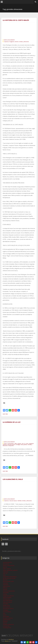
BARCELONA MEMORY (9, 40)
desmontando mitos (8, 581)
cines (27, 444)
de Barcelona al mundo (9, 578)
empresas (6, 42)
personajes (6, 616)
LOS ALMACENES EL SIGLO (13, 479)
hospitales (6, 593)
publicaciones (7, 620)
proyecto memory (8, 618)
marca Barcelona (8, 601)
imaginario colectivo (14, 42)
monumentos (7, 607)
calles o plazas (18, 444)
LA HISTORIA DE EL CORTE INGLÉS (16, 20)
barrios (5, 567)
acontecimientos (7, 562)
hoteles (5, 594)
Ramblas (20, 501)
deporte (5, 580)
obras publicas (24, 445)
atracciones (6, 564)
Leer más (5, 414)
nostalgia (18, 445)
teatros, (5, 623)
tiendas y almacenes (24, 42)
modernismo (6, 605)
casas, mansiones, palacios (10, 570)
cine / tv (24, 444)
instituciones (6, 599)
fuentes (5, 589)
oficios (5, 615)
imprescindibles (7, 597)
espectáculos (6, 586)
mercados (6, 604)
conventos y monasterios (10, 577)
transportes (11, 446)
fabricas (5, 588)
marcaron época (11, 445)
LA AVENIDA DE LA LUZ (12, 422)
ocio (4, 613)
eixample (5, 583)
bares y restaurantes (9, 444)
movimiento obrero (8, 609)
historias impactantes (9, 591)
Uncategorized (7, 628)
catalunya (6, 572)
